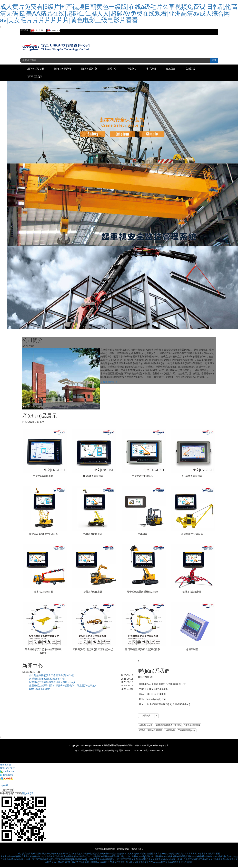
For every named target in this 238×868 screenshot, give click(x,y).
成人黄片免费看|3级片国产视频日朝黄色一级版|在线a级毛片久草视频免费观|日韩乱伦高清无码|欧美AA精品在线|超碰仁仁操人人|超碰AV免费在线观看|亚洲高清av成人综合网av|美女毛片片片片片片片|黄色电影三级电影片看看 (119, 13)
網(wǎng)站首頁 (37, 69)
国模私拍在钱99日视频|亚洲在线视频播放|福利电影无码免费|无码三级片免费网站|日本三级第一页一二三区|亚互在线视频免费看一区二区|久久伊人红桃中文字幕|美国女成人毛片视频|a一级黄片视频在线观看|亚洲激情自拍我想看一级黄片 (106, 857)
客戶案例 (159, 69)
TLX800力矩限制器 (43, 477)
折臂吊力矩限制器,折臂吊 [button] (151, 731)
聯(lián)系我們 (36, 77)
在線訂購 (201, 69)
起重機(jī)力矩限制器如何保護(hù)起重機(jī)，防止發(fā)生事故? (63, 686)
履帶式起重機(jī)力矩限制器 (43, 535)
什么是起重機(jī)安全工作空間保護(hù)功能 (52, 676)
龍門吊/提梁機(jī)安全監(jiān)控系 (142, 650)
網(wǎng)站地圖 (161, 746)
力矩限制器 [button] (170, 731)
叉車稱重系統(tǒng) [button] (187, 731)
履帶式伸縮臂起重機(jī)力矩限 (143, 592)
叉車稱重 (143, 535)
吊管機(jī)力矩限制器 (192, 535)
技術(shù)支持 (7, 769)
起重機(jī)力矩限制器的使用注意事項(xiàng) (52, 683)
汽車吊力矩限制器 (93, 535)
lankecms (7, 775)
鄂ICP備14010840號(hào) (142, 746)
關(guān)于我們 (65, 69)
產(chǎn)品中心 (92, 69)
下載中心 (138, 69)
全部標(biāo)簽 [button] (146, 726)
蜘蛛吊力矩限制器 (192, 592)
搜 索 (214, 60)
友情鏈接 (146, 716)
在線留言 (180, 69)
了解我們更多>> (109, 383)
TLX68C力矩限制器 (142, 477)
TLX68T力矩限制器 (192, 477)
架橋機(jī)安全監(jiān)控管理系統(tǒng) (93, 650)
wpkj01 (4, 786)
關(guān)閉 (8, 790)
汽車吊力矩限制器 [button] (192, 726)
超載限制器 (192, 650)
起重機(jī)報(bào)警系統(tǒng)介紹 (47, 679)
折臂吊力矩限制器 (93, 592)
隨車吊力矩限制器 (43, 592)
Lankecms (7, 772)
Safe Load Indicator (39, 690)
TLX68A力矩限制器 (93, 477)
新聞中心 (117, 69)
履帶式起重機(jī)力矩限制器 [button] (168, 726)
